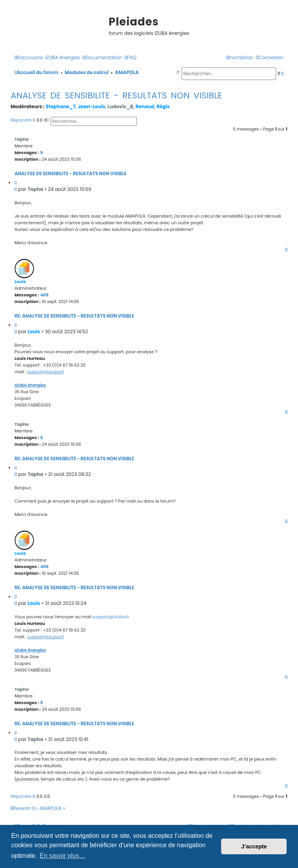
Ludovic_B (120, 106)
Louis (20, 281)
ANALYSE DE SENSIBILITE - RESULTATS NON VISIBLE (116, 95)
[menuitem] (63, 58)
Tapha (22, 139)
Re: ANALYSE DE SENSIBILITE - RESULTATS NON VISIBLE (74, 316)
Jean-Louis (92, 106)
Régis (163, 106)
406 (44, 295)
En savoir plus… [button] (63, 856)
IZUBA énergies (30, 385)
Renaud (145, 106)
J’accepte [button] (254, 846)
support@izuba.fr (46, 372)
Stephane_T (61, 106)
